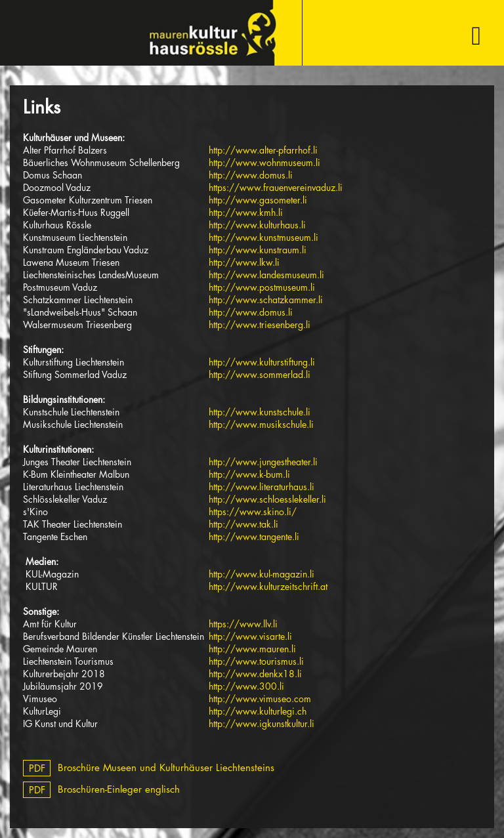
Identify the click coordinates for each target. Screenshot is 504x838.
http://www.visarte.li (250, 636)
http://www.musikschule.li (261, 424)
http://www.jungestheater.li (263, 462)
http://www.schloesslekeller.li (267, 499)
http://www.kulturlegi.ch (258, 711)
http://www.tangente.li (254, 536)
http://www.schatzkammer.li (266, 300)
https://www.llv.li (243, 624)
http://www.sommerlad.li (260, 374)
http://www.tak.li (243, 524)
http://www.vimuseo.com (260, 699)
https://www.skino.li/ (253, 512)
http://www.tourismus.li (256, 661)
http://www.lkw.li (244, 262)
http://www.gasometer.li (258, 200)
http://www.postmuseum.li (262, 287)
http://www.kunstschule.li (260, 412)
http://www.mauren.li (252, 649)
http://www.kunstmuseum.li (263, 237)
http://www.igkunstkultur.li (262, 723)
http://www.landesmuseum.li (266, 275)
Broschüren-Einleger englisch (101, 789)
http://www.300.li (246, 686)
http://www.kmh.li (246, 212)
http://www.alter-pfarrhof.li (263, 150)
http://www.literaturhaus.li (262, 487)
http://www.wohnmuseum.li (264, 162)
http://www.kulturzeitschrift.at (268, 586)
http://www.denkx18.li (255, 674)
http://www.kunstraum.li (258, 250)
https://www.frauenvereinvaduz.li (276, 187)
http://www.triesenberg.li (260, 325)
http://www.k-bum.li (249, 474)
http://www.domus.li (251, 175)
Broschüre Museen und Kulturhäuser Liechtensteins (149, 767)
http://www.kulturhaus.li (257, 225)
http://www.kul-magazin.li (262, 574)
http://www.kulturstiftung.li (262, 362)
